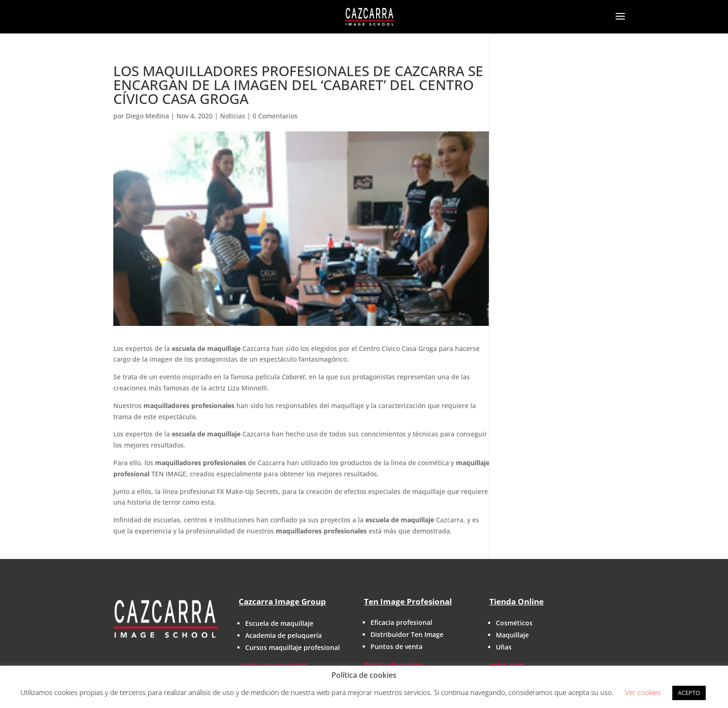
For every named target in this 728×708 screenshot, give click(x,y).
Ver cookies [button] (643, 692)
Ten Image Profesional (408, 601)
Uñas (504, 647)
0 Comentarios (275, 116)
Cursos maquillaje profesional (292, 647)
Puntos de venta (396, 646)
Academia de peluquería (283, 635)
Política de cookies (394, 665)
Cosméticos (514, 623)
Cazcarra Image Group (282, 601)
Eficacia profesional (401, 622)
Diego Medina (147, 116)
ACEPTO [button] (689, 693)
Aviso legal (507, 665)
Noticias (233, 116)
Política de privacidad (273, 666)
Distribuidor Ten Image (407, 634)
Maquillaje (512, 635)
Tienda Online (517, 601)
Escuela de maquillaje (279, 623)
